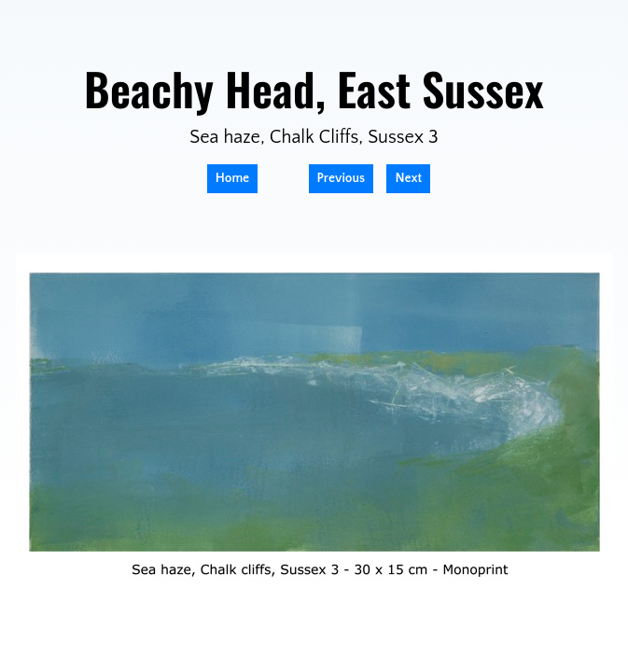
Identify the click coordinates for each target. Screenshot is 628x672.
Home (232, 178)
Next (408, 178)
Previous (342, 178)
